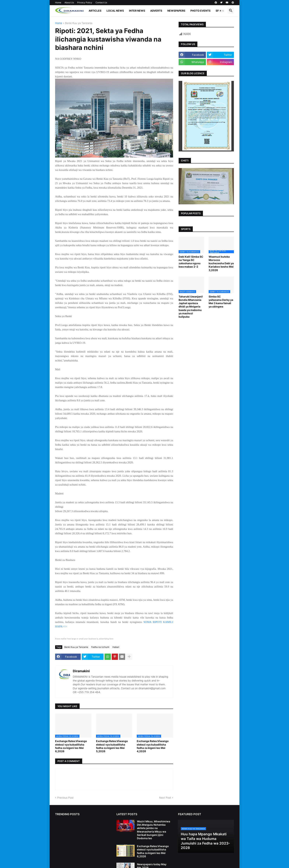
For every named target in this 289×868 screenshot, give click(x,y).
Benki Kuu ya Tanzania (79, 23)
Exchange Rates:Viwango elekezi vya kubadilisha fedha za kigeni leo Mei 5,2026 (112, 746)
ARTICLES (95, 11)
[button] (222, 11)
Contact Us (101, 2)
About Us (69, 2)
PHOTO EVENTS (200, 11)
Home (58, 2)
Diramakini (81, 671)
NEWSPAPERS (176, 11)
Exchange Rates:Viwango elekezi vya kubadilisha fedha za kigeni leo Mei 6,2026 (71, 746)
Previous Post (65, 798)
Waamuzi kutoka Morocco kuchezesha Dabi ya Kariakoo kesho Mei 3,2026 (221, 263)
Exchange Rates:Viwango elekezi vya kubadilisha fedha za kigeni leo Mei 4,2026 (153, 746)
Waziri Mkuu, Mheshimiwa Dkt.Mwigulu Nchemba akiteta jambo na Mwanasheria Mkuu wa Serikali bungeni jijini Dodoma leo (154, 830)
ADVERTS (156, 11)
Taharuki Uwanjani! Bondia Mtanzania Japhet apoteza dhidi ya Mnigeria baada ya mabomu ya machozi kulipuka (191, 307)
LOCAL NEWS (115, 11)
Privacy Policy (85, 2)
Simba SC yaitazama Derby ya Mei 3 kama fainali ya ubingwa (221, 302)
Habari (116, 647)
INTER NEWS (137, 11)
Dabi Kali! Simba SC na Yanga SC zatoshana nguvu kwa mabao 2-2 (191, 262)
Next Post (165, 798)
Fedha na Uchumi (100, 647)
